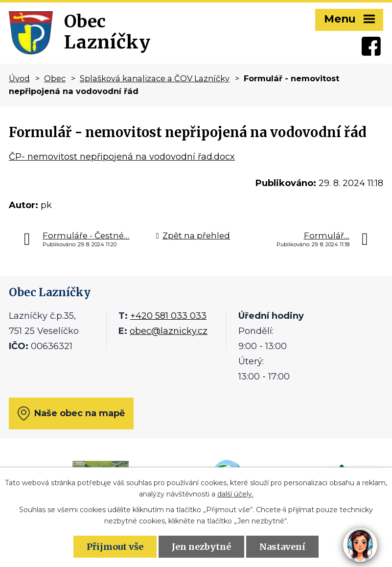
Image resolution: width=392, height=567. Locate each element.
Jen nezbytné (201, 547)
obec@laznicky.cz (169, 331)
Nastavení (282, 547)
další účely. (235, 494)
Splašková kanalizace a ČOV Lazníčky (155, 78)
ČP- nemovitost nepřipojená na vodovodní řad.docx (122, 157)
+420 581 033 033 (168, 316)
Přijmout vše (115, 547)
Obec (55, 78)
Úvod (19, 78)
